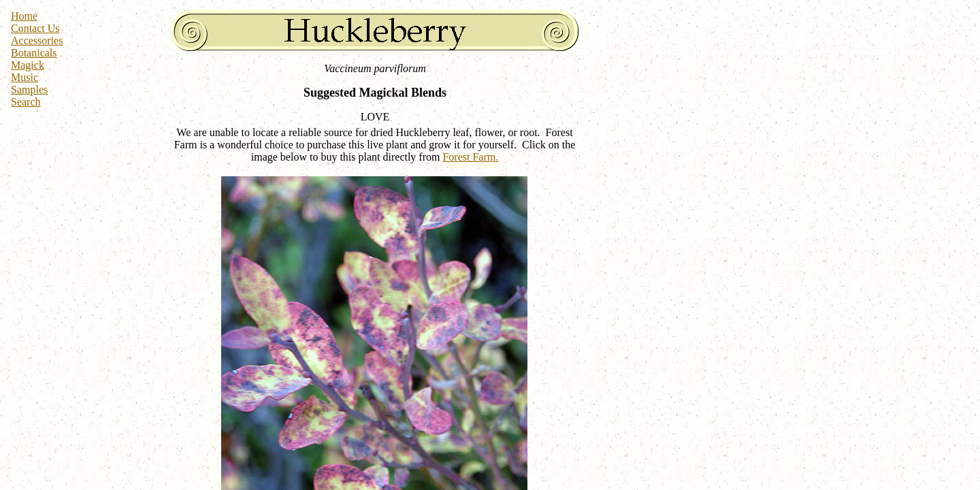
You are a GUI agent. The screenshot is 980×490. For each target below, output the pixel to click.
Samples (29, 89)
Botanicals (34, 53)
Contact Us (35, 28)
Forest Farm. (470, 157)
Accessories (37, 40)
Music (24, 77)
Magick (28, 65)
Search (26, 102)
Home (24, 16)
